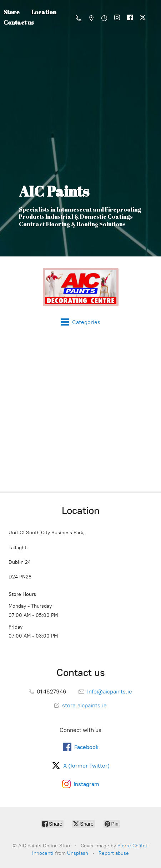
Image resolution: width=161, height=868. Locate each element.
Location (44, 12)
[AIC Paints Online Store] (80, 287)
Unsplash (78, 853)
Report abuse (114, 853)
